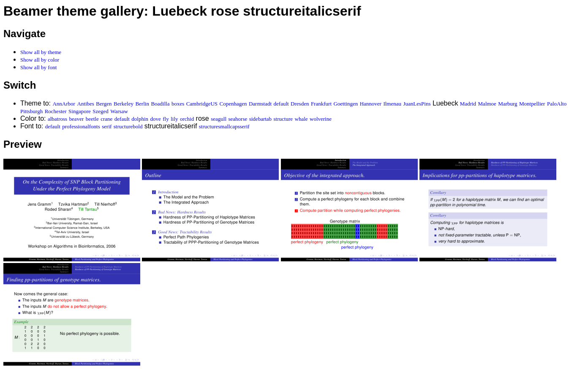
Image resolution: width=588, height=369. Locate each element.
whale (301, 119)
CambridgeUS (202, 104)
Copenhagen (233, 104)
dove (156, 119)
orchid (187, 119)
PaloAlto (557, 104)
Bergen (104, 104)
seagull (219, 119)
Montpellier (532, 104)
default (281, 104)
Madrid (468, 104)
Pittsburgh (31, 111)
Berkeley (124, 104)
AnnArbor (64, 104)
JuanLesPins (417, 104)
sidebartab (260, 119)
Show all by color (40, 60)
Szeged (101, 111)
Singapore (80, 111)
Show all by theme (41, 52)
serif (107, 126)
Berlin (142, 104)
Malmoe (487, 104)
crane (106, 119)
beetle (92, 119)
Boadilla (160, 104)
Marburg (508, 104)
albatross (57, 119)
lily (174, 119)
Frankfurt (321, 104)
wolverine (321, 119)
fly (166, 119)
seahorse (238, 119)
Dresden (300, 104)
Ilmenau (392, 104)
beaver (77, 119)
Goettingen (346, 104)
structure (283, 119)
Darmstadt (260, 104)
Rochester (56, 111)
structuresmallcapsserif (224, 126)
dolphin (140, 119)
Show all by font (38, 67)
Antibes (85, 104)
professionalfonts (81, 126)
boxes (178, 104)
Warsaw (119, 111)
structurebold (128, 126)
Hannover (371, 104)
